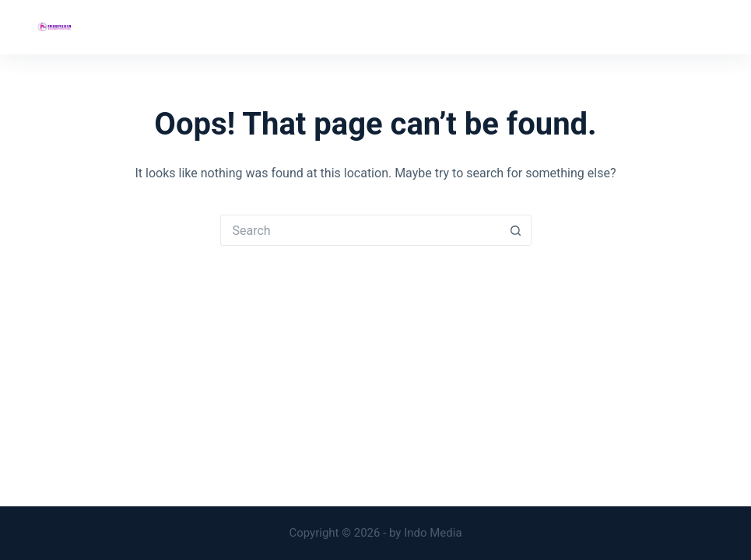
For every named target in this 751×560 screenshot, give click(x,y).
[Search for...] (360, 230)
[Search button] (516, 230)
